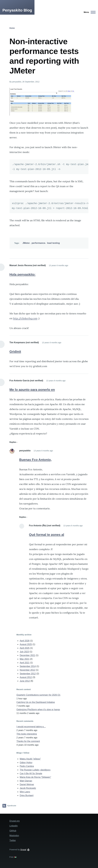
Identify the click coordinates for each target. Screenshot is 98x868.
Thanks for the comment (28, 741)
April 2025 (25, 648)
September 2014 (28, 666)
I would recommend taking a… (31, 727)
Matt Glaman (26, 781)
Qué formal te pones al (47, 535)
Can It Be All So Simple (31, 773)
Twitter (13, 840)
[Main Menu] (89, 12)
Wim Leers (25, 792)
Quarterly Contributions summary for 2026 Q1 (38, 695)
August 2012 (26, 677)
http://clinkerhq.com (25, 318)
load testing (53, 243)
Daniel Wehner (27, 784)
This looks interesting (27, 734)
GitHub (13, 831)
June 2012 (25, 681)
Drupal (23, 850)
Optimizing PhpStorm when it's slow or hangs (38, 710)
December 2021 (27, 655)
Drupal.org (15, 821)
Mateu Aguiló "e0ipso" (30, 759)
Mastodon (14, 836)
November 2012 (27, 670)
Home (12, 28)
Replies (13, 442)
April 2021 (25, 663)
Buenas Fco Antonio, (35, 460)
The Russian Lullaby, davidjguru (35, 770)
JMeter (26, 243)
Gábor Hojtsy (26, 763)
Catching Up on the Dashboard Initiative (36, 702)
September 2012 (28, 674)
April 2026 (25, 641)
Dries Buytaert (27, 795)
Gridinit (15, 352)
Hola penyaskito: (23, 274)
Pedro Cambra (27, 766)
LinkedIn (14, 826)
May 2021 (24, 659)
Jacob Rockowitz (28, 788)
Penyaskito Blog (17, 10)
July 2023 (24, 652)
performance (38, 243)
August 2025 (26, 644)
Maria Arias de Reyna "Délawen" (35, 777)
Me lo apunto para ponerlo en (32, 390)
